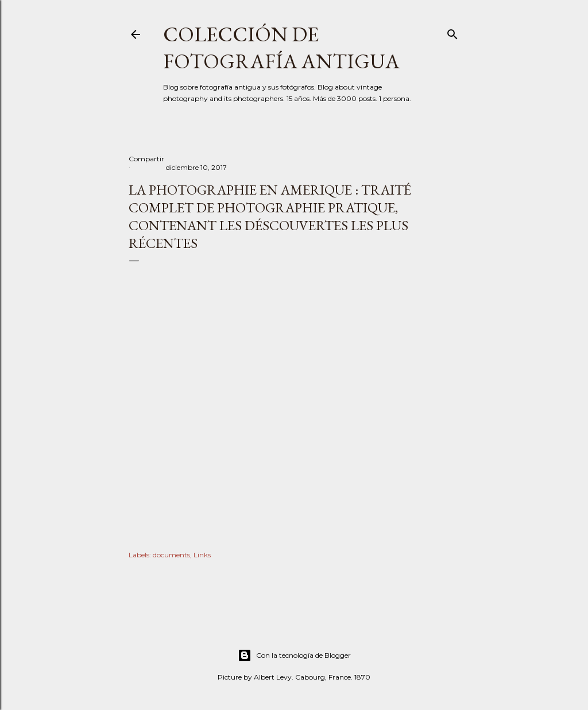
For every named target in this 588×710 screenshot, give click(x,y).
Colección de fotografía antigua (281, 48)
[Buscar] (452, 32)
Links (202, 555)
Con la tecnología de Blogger (294, 655)
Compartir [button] (146, 159)
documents (171, 555)
